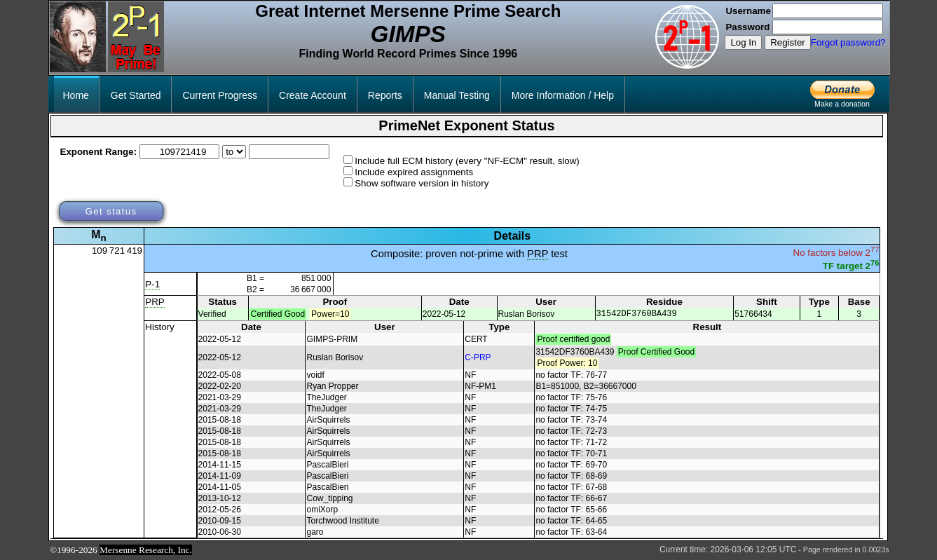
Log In (743, 42)
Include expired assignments (414, 172)
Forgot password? (848, 42)
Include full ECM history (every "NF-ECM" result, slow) (467, 161)
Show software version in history (422, 183)
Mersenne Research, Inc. (146, 551)
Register (788, 42)
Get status (111, 211)
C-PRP (478, 358)
